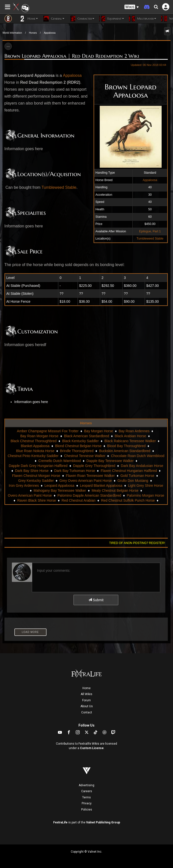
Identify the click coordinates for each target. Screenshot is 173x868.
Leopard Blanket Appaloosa (101, 486)
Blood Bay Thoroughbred (126, 446)
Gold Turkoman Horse (137, 476)
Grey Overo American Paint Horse (86, 481)
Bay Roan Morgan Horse (39, 436)
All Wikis (86, 694)
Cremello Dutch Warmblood (60, 461)
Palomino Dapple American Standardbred (89, 495)
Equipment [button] (112, 19)
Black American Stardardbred (87, 436)
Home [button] (29, 19)
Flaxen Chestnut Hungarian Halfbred (129, 471)
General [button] (54, 19)
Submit (96, 600)
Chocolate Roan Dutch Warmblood (138, 456)
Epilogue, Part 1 (150, 231)
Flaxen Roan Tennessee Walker (90, 476)
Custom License (92, 748)
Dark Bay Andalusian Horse (142, 466)
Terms (86, 797)
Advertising (86, 785)
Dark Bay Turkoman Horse (75, 471)
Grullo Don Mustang (133, 481)
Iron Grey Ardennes (24, 486)
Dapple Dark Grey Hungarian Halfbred (38, 466)
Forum (86, 700)
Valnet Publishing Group (103, 822)
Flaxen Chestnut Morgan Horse (36, 476)
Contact (87, 712)
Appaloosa (50, 33)
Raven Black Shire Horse (37, 500)
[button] (132, 7)
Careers (87, 791)
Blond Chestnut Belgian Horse (78, 446)
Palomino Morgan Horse (145, 495)
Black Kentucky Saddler (80, 441)
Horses (33, 33)
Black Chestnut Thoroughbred (34, 441)
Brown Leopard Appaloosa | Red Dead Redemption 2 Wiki (72, 56)
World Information (12, 33)
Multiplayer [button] (143, 19)
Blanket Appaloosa (35, 446)
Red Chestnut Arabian (79, 500)
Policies (87, 810)
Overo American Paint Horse (30, 495)
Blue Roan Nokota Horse (35, 451)
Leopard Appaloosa (60, 486)
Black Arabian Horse (131, 436)
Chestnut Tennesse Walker (85, 456)
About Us (87, 706)
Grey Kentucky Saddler (36, 481)
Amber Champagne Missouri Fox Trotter (48, 431)
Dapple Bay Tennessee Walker (110, 461)
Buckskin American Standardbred (125, 451)
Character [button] (82, 19)
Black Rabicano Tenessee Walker (130, 441)
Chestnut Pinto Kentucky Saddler (33, 456)
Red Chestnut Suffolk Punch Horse (128, 500)
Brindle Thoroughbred (77, 451)
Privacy (87, 803)
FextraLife (60, 822)
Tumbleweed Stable (150, 239)
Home (86, 688)
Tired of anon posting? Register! (137, 543)
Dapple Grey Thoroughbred (94, 466)
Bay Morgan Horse (99, 431)
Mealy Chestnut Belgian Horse (115, 490)
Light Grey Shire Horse (146, 486)
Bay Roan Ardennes (134, 431)
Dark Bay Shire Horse (32, 471)
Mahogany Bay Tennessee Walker (60, 490)
